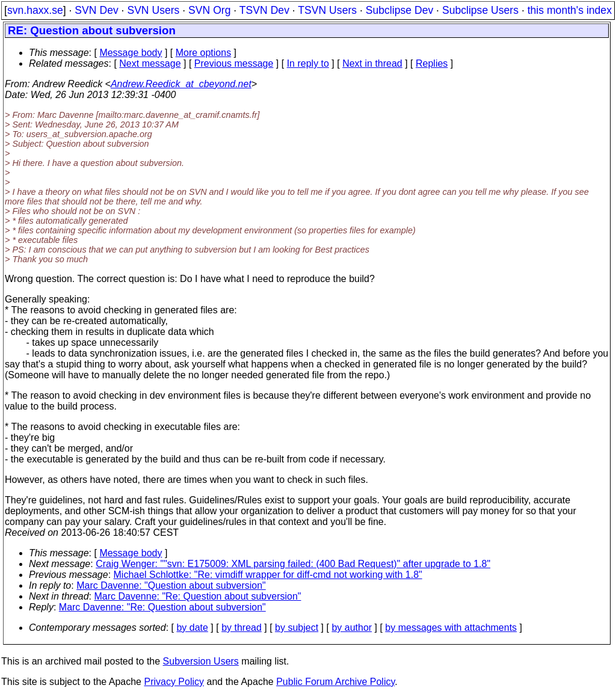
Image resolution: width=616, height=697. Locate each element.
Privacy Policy (174, 682)
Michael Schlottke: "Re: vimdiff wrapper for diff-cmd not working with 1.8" (268, 575)
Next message (150, 63)
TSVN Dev (264, 10)
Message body (131, 53)
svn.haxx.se (35, 10)
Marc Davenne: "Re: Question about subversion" (198, 596)
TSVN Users (327, 10)
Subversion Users (201, 661)
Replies (432, 63)
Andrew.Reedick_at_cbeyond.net (181, 84)
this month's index (570, 10)
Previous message (234, 63)
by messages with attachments (451, 628)
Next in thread (372, 63)
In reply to (308, 63)
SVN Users (153, 10)
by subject (297, 628)
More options (204, 53)
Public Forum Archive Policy (335, 682)
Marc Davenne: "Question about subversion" (171, 585)
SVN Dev (96, 10)
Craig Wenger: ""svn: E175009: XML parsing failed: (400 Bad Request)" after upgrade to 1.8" (293, 564)
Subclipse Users (480, 10)
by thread (242, 628)
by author (352, 628)
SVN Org (209, 10)
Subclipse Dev (399, 10)
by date (192, 628)
